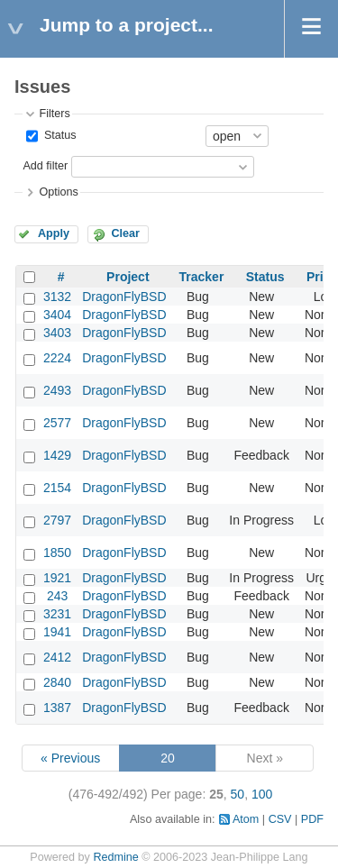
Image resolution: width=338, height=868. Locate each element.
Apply (54, 233)
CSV (280, 819)
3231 (57, 614)
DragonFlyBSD (124, 297)
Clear (125, 233)
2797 (57, 520)
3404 (57, 315)
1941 (57, 632)
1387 (57, 708)
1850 (57, 553)
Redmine (115, 857)
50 (238, 794)
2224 (57, 358)
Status (58, 135)
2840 (57, 682)
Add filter (45, 166)
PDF (312, 819)
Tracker (202, 277)
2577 (57, 423)
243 (57, 596)
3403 (57, 333)
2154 (57, 488)
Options (58, 192)
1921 (57, 578)
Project (128, 277)
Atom (246, 819)
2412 (57, 657)
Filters (54, 114)
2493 (57, 390)
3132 (57, 297)
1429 (57, 455)
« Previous (70, 758)
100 (262, 794)
